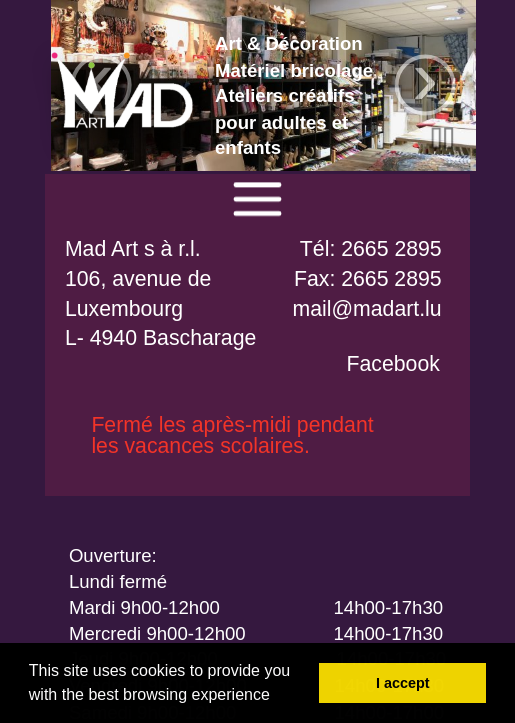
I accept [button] (403, 683)
